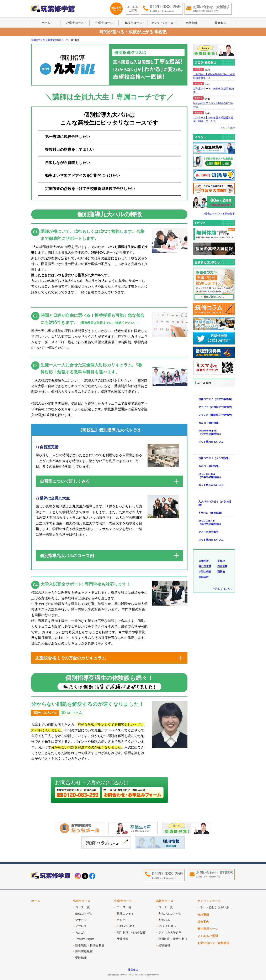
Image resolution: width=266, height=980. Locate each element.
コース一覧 (83, 907)
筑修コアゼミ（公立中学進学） (216, 399)
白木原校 (222, 566)
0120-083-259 (167, 874)
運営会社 (133, 970)
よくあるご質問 (132, 9)
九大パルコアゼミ (170, 914)
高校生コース (133, 23)
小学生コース (75, 23)
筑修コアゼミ (84, 914)
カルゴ (80, 933)
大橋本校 (204, 561)
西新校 (221, 572)
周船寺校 (204, 577)
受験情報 (81, 958)
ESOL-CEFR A (126, 926)
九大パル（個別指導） (211, 513)
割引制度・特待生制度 (90, 945)
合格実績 (191, 23)
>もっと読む (228, 128)
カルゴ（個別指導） (210, 423)
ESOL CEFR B (167, 926)
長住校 (221, 561)
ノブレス (81, 926)
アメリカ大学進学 (208, 532)
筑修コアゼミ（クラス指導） (215, 458)
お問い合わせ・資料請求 (213, 943)
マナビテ (81, 920)
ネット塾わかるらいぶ (211, 442)
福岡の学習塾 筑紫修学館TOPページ (50, 40)
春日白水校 (205, 566)
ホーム (46, 23)
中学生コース (104, 23)
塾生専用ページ (208, 929)
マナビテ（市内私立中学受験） (216, 407)
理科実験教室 (84, 952)
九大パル (164, 920)
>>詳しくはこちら (223, 589)
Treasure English (85, 939)
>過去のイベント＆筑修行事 (219, 214)
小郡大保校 (205, 572)
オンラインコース (162, 23)
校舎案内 (220, 23)
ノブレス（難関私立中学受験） (216, 415)
